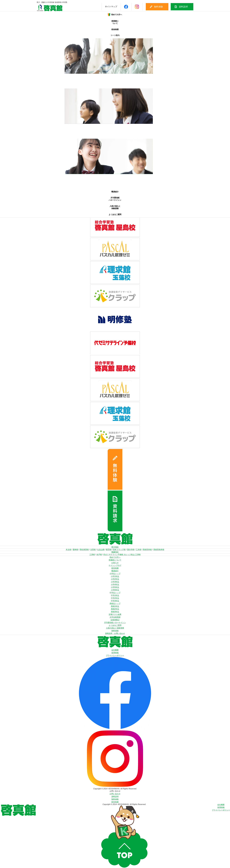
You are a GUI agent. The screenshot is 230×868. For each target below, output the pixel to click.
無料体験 (148, 7)
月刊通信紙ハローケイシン (115, 199)
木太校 (68, 550)
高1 (115, 176)
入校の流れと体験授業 (115, 207)
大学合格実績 (115, 617)
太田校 (93, 550)
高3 (115, 181)
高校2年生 (115, 609)
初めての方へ (115, 557)
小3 (115, 80)
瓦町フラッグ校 (119, 550)
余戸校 (99, 555)
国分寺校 (131, 550)
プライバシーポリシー (115, 655)
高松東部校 (84, 550)
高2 (115, 178)
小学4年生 (115, 584)
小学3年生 (115, 582)
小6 (115, 87)
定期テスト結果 (115, 614)
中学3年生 (115, 601)
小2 (115, 78)
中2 (115, 128)
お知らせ (115, 563)
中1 (115, 126)
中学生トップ (115, 593)
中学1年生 (115, 595)
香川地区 (115, 547)
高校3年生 (115, 612)
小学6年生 (115, 590)
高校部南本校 (159, 550)
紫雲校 (109, 550)
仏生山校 (101, 550)
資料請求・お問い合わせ (115, 633)
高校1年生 (115, 606)
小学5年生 (115, 587)
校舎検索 (115, 30)
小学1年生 (115, 576)
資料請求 (173, 7)
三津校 (92, 555)
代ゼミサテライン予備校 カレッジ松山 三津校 (122, 555)
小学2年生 (115, 579)
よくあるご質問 (115, 214)
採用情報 (115, 653)
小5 (115, 85)
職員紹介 (115, 192)
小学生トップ (115, 574)
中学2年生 (115, 598)
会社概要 (115, 650)
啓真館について (115, 23)
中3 (115, 131)
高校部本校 (147, 550)
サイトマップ (101, 7)
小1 (115, 76)
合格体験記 (115, 620)
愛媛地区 (115, 552)
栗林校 (75, 550)
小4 (115, 83)
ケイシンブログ (115, 565)
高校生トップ (115, 604)
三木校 (139, 550)
